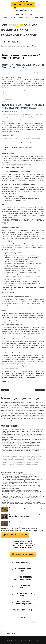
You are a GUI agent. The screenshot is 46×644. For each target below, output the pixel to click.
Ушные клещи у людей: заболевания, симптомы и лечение (25, 522)
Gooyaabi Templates (34, 641)
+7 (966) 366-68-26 (25, 10)
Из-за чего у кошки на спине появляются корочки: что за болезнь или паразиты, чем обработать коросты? (26, 516)
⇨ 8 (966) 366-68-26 (13, 42)
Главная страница (23, 563)
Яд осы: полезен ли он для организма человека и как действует (26, 508)
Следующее (5, 390)
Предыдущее (40, 390)
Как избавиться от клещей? (24, 610)
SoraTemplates (17, 641)
